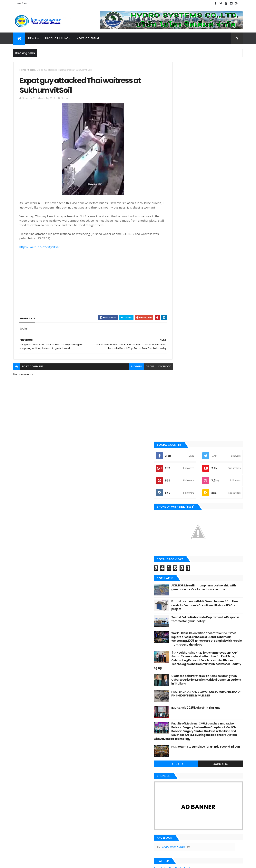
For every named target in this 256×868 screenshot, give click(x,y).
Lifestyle (21, 712)
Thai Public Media (191, 479)
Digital (20, 686)
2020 (99, 685)
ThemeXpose (35, 863)
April (103, 722)
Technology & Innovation (32, 758)
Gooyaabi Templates (75, 863)
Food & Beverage (26, 738)
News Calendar (88, 38)
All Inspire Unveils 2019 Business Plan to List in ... (130, 733)
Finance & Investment (29, 719)
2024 (99, 664)
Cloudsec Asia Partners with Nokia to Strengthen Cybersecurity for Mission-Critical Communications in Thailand (215, 308)
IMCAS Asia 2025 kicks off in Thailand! (214, 336)
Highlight (189, 396)
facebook (156, 376)
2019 (99, 690)
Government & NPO (27, 705)
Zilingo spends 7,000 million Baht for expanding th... (125, 751)
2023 (99, 669)
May (102, 716)
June (103, 711)
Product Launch (58, 38)
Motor (20, 659)
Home (23, 70)
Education (22, 752)
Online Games (24, 785)
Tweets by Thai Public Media (191, 500)
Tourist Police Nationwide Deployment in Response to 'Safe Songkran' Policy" (215, 240)
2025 (99, 658)
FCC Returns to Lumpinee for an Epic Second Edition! (213, 381)
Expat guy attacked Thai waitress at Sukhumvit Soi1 (125, 742)
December (107, 695)
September (108, 706)
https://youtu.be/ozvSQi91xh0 (40, 253)
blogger (128, 376)
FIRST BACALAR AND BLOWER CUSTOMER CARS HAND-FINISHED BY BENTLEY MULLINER (215, 324)
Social (31, 70)
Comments (225, 396)
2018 (99, 766)
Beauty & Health (25, 692)
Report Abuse (181, 715)
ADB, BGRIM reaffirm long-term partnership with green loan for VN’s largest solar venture (213, 210)
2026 (99, 653)
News (32, 38)
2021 (99, 680)
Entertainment (25, 771)
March (104, 727)
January (105, 759)
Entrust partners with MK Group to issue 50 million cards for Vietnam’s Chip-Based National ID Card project (216, 226)
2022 (99, 674)
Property (22, 732)
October (105, 700)
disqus (141, 376)
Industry (21, 666)
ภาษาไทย (22, 3)
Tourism (21, 679)
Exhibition (22, 745)
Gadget (21, 778)
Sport (20, 699)
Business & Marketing (29, 672)
